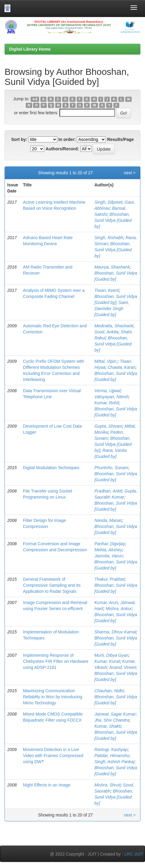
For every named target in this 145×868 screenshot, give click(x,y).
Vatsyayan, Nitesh (111, 397)
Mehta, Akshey (108, 550)
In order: (67, 139)
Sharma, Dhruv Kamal (115, 632)
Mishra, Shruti (107, 785)
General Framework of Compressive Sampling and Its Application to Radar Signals (52, 585)
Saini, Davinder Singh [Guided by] (112, 309)
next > (130, 173)
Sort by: (19, 139)
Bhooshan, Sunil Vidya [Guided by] (113, 220)
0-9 (35, 99)
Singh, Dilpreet (108, 202)
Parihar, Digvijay (110, 544)
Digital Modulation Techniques (51, 468)
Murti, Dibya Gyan (111, 655)
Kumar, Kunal (107, 661)
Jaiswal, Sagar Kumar (115, 714)
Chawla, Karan (122, 367)
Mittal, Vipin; (106, 361)
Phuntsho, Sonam (111, 468)
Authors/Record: (62, 149)
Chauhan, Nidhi (109, 691)
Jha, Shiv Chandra (112, 720)
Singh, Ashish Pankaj (114, 762)
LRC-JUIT (134, 854)
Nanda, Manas (108, 520)
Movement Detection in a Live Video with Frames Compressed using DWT (53, 756)
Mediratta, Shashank (114, 326)
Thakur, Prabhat (110, 579)
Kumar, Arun (106, 603)
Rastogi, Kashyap (111, 749)
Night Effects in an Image (47, 785)
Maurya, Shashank (112, 267)
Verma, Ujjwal (107, 391)
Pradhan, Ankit (108, 491)
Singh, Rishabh (109, 238)
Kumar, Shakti (108, 726)
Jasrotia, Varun (109, 556)
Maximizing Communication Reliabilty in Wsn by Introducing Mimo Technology (53, 697)
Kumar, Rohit (107, 403)
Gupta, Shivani (108, 426)
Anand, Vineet (123, 667)
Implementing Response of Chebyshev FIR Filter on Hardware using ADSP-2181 (56, 661)
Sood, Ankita (106, 332)
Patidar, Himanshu (112, 756)
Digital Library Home (30, 49)
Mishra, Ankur (119, 609)
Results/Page (120, 139)
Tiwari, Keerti (107, 290)
